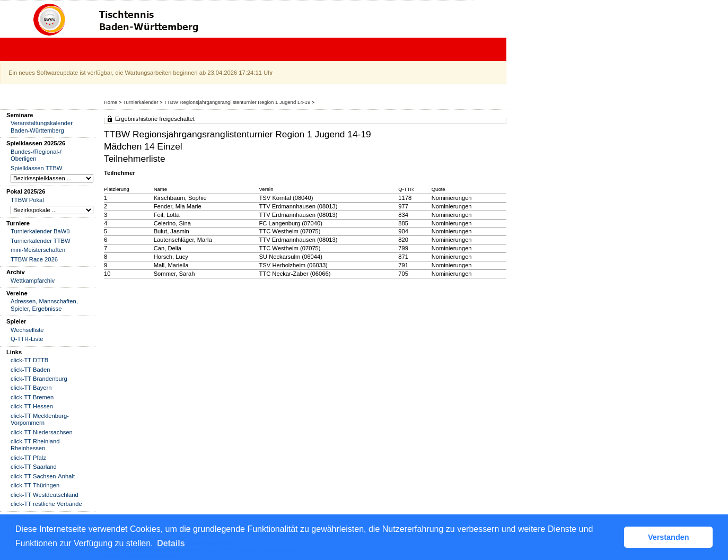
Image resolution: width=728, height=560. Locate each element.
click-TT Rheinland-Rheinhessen (36, 445)
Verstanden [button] (669, 537)
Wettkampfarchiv (33, 281)
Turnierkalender (141, 102)
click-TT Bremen (32, 397)
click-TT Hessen (32, 406)
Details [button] (171, 543)
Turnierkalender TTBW (41, 241)
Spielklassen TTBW (36, 168)
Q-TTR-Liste (27, 339)
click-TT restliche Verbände (46, 504)
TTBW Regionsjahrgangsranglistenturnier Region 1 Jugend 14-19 (237, 102)
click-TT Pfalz (28, 458)
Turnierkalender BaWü (40, 231)
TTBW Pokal (27, 200)
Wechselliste (27, 330)
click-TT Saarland (34, 467)
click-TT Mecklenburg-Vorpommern (40, 419)
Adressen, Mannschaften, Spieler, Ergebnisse (44, 305)
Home (111, 102)
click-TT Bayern (31, 388)
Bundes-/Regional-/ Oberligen (36, 155)
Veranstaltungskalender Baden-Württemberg (42, 126)
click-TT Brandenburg (39, 379)
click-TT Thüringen (35, 485)
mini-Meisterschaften (38, 250)
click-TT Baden (30, 370)
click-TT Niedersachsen (42, 432)
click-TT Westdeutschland (45, 495)
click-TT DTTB (29, 360)
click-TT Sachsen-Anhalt (43, 476)
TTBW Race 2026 (34, 259)
